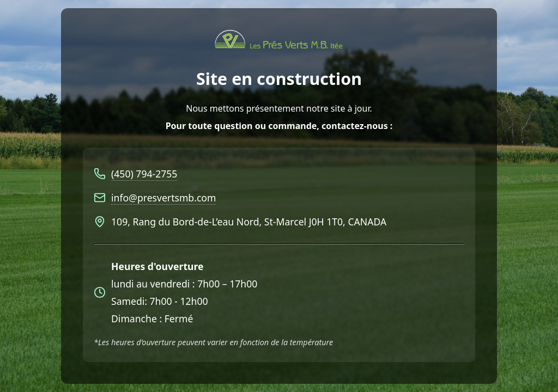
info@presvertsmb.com (163, 198)
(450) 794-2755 (144, 174)
